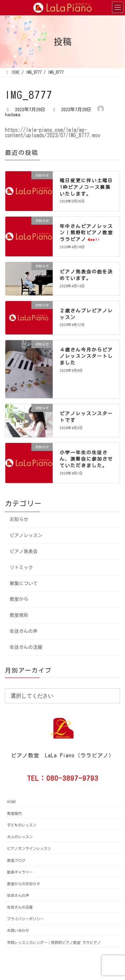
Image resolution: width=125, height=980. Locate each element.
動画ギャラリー (20, 872)
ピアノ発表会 (24, 551)
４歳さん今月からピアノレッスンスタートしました (86, 356)
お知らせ (19, 519)
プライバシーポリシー (25, 919)
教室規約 (19, 615)
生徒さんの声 (24, 631)
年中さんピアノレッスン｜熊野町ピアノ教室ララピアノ (86, 233)
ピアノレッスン (26, 535)
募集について (24, 583)
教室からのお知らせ (23, 884)
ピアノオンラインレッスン (29, 848)
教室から (19, 599)
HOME (11, 802)
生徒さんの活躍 (26, 647)
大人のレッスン (20, 837)
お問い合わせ (18, 930)
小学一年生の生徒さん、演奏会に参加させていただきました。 (86, 459)
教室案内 (14, 813)
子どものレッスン (22, 825)
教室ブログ (16, 860)
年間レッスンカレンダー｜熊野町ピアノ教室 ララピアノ (54, 942)
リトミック (21, 567)
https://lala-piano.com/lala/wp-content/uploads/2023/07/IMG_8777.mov (53, 133)
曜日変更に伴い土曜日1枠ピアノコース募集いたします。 (86, 187)
